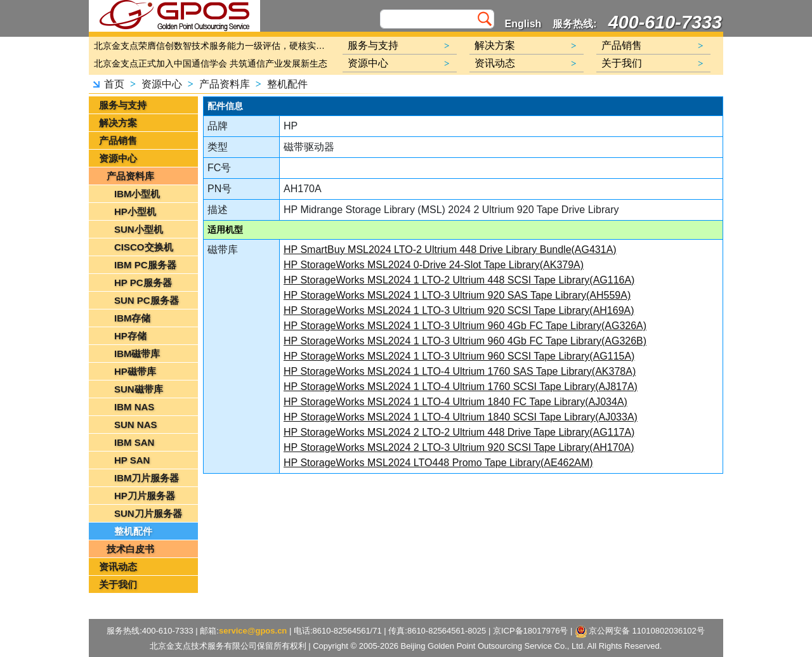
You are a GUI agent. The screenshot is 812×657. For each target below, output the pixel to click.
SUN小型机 (139, 229)
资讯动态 (118, 567)
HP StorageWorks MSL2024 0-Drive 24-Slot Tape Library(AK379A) (434, 265)
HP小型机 (135, 211)
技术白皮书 (130, 549)
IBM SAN (134, 442)
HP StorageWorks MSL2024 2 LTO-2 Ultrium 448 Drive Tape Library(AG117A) (459, 432)
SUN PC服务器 (147, 300)
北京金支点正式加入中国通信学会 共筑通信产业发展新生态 (211, 63)
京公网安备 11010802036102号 (640, 632)
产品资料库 (225, 84)
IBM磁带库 (137, 354)
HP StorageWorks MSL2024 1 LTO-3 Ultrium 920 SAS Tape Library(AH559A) (457, 295)
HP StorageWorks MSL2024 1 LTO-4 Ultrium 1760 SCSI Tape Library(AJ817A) (461, 387)
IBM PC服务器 (145, 265)
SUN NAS (136, 425)
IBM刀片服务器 (147, 478)
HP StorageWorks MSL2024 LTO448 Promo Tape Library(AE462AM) (438, 463)
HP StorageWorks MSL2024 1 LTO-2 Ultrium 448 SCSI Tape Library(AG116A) (459, 280)
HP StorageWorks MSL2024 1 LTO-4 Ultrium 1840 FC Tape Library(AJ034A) (455, 402)
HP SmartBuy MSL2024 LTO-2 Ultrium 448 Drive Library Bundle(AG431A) (450, 250)
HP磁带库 (135, 371)
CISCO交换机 (144, 247)
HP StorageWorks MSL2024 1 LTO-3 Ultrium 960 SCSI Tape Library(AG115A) (459, 356)
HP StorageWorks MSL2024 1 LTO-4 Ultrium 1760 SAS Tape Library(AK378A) (460, 371)
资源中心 (162, 84)
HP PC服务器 (143, 283)
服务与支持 (123, 105)
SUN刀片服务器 (148, 513)
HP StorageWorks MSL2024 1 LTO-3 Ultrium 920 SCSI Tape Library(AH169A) (459, 310)
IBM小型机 (137, 194)
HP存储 (130, 336)
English (523, 24)
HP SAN (132, 460)
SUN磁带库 (139, 389)
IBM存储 (133, 318)
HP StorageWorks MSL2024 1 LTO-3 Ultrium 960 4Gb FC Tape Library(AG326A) (465, 326)
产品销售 (118, 140)
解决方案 (118, 123)
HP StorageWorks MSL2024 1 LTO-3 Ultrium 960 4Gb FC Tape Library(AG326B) (465, 341)
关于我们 (118, 584)
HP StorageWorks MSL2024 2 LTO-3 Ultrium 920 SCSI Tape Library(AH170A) (459, 447)
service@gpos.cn (253, 631)
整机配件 (287, 84)
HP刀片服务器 (145, 496)
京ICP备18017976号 (531, 631)
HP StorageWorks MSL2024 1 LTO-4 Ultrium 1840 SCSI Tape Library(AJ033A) (461, 417)
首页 (114, 84)
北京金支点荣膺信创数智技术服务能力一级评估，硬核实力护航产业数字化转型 (213, 46)
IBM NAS (134, 407)
